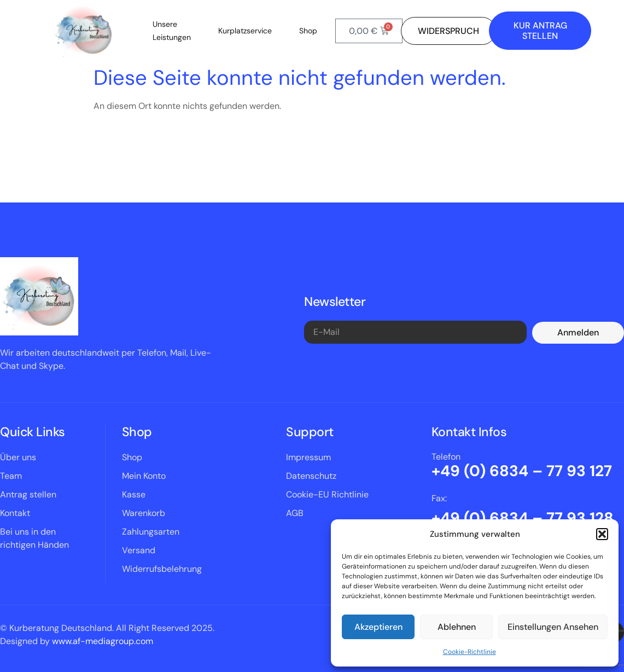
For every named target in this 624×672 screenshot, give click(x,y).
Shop (308, 31)
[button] (602, 534)
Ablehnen (457, 627)
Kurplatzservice (245, 31)
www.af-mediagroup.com (103, 641)
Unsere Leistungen (172, 31)
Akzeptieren (378, 627)
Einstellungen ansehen (553, 627)
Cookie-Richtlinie (470, 652)
